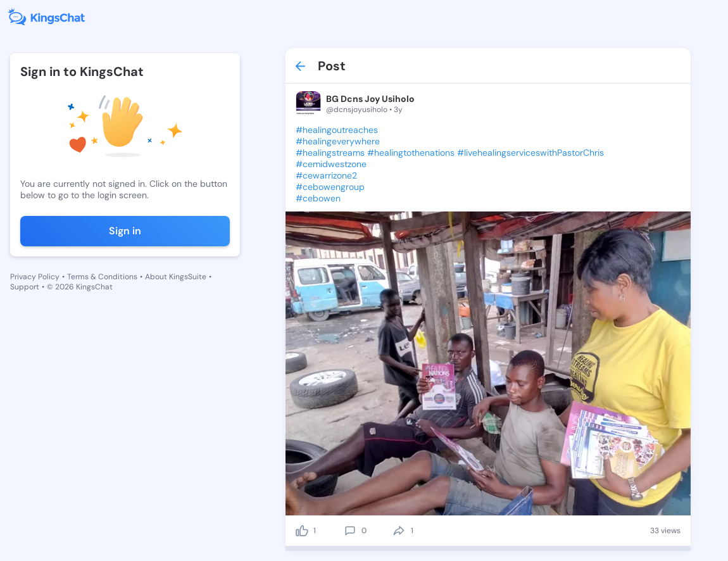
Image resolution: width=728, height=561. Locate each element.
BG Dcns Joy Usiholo (370, 99)
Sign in (125, 231)
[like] (302, 531)
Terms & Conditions (102, 277)
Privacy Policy (35, 277)
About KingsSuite (176, 277)
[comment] (350, 531)
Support (25, 287)
